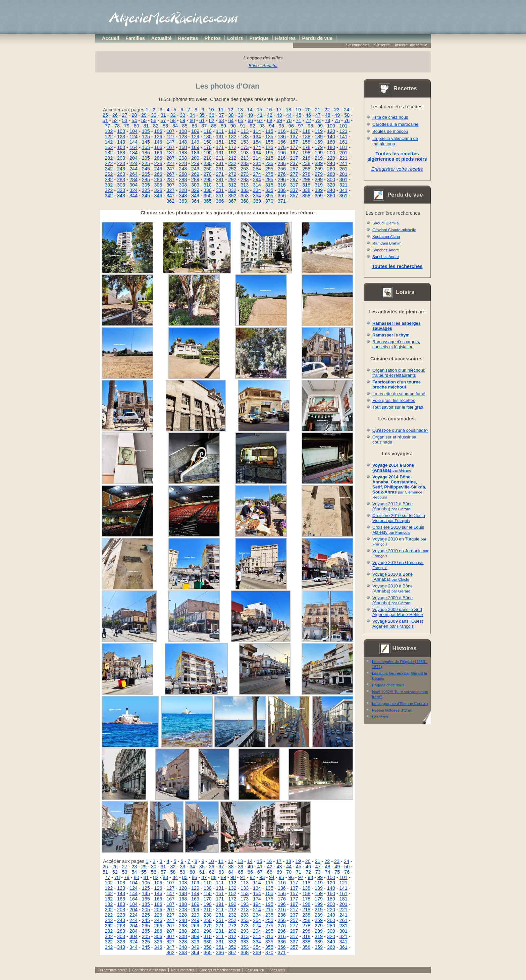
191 (220, 153)
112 (232, 131)
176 (282, 147)
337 (294, 190)
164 (134, 147)
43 (279, 115)
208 (183, 158)
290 (208, 179)
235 (269, 163)
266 (158, 174)
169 (195, 147)
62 (212, 120)
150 (208, 142)
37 (221, 115)
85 (185, 126)
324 (134, 190)
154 (257, 142)
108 (183, 131)
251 (220, 169)
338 (306, 190)
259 (319, 169)
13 (240, 110)
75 (337, 120)
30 (154, 115)
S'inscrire (382, 45)
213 (245, 158)
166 (158, 147)
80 (137, 126)
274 (257, 174)
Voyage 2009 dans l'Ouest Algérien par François (398, 624)
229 (195, 163)
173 (245, 147)
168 (183, 147)
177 (294, 147)
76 (347, 120)
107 (170, 131)
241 (344, 163)
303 (121, 185)
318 (306, 185)
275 (269, 174)
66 (250, 120)
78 (117, 126)
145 (146, 142)
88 (214, 126)
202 (109, 158)
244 (134, 169)
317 (294, 185)
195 (269, 153)
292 (232, 179)
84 (175, 126)
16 (269, 110)
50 (347, 115)
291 (220, 179)
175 (269, 147)
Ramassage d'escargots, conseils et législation (396, 344)
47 (318, 115)
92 (252, 126)
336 (282, 190)
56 (154, 120)
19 (298, 110)
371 (282, 201)
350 (208, 196)
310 (208, 185)
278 (306, 174)
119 (319, 131)
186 (158, 153)
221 (344, 158)
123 (121, 137)
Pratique (259, 38)
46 (308, 115)
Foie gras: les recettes (394, 400)
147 (170, 142)
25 (105, 115)
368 (245, 201)
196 (282, 153)
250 (208, 169)
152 (232, 142)
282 (109, 179)
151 (220, 142)
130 (208, 137)
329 (195, 190)
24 (347, 110)
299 (319, 179)
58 (173, 120)
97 (301, 126)
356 (282, 196)
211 (220, 158)
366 (220, 201)
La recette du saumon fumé (399, 394)
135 (269, 137)
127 (170, 137)
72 (308, 120)
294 (257, 179)
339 (319, 190)
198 (306, 153)
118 (306, 131)
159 (319, 142)
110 (208, 131)
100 (331, 126)
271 (220, 174)
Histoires (285, 38)
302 (109, 185)
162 (109, 147)
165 (146, 147)
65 (241, 120)
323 (121, 190)
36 (212, 115)
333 (245, 190)
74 (328, 120)
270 (208, 174)
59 (182, 120)
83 (165, 126)
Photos (213, 38)
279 (319, 174)
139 (319, 137)
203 (121, 158)
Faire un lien (255, 970)
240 (331, 163)
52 (115, 120)
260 (331, 169)
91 (243, 126)
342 (109, 196)
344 (134, 196)
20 (308, 110)
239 (319, 163)
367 (232, 201)
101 (344, 126)
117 (294, 131)
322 (109, 190)
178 (306, 147)
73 (318, 120)
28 (134, 115)
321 (344, 185)
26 (115, 115)
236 (282, 163)
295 (269, 179)
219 (319, 158)
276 (282, 174)
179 (319, 147)
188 (183, 153)
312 (232, 185)
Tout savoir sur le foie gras (398, 407)
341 (344, 190)
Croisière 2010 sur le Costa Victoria (399, 518)
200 (331, 153)
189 (195, 153)
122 (109, 137)
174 (257, 147)
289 (195, 179)
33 (182, 115)
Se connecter (358, 45)
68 (270, 120)
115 (269, 131)
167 (170, 147)
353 (245, 196)
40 (250, 115)
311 (220, 185)
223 (121, 163)
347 (170, 196)
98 (310, 126)
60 (192, 120)
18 (288, 110)
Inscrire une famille (411, 45)
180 (331, 147)
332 (232, 190)
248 (183, 169)
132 (232, 137)
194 (257, 153)
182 (109, 153)
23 (337, 110)
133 (245, 137)
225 (146, 163)
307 (170, 185)
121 (344, 131)
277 (294, 174)
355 (269, 196)
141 (344, 137)
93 (262, 126)
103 (121, 131)
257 (294, 169)
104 (134, 131)
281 (344, 174)
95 (281, 126)
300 (331, 179)
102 (109, 131)
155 (269, 142)
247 (170, 169)
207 (170, 158)
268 (183, 174)
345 (146, 196)
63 (221, 120)
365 (208, 201)
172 (232, 147)
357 (294, 196)
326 (158, 190)
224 (134, 163)
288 (183, 179)
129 (195, 137)
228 (183, 163)
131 (220, 137)
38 (231, 115)
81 (146, 126)
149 (195, 142)
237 (294, 163)
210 (208, 158)
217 (294, 158)
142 (109, 142)
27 (124, 115)
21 (317, 110)
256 (282, 169)
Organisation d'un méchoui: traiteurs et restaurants (399, 373)
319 (319, 185)
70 (289, 120)
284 (134, 179)
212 (232, 158)
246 (158, 169)
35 (202, 115)
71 (299, 120)
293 (245, 179)
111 (220, 131)
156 (282, 142)
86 (195, 126)
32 (173, 115)
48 (328, 115)
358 (306, 196)
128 (183, 137)
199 (319, 153)
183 (121, 153)
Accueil (111, 38)
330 (208, 190)
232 (232, 163)
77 (107, 126)
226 (158, 163)
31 (163, 115)
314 (257, 185)
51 (105, 120)
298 (306, 179)
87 (204, 126)
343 (121, 196)
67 (260, 120)
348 (183, 196)
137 (294, 137)
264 (134, 174)
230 (208, 163)
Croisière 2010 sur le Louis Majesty (398, 530)
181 (344, 147)
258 (306, 169)
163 (121, 147)
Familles (135, 38)
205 (146, 158)
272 (232, 174)
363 (183, 201)
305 (146, 185)
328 (183, 190)
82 (156, 126)
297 (294, 179)
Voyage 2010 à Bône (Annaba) (392, 577)
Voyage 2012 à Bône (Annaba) (392, 506)
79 (127, 126)
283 (121, 179)
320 (331, 185)
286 (158, 179)
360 (331, 196)
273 (245, 174)
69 (279, 120)
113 (245, 131)
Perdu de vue (317, 38)
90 (233, 126)
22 (327, 110)
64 (231, 120)
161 (344, 142)
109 (195, 131)
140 (331, 137)
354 (257, 196)
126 (158, 137)
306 (158, 185)
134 (257, 137)
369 (257, 201)
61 (202, 120)
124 (134, 137)
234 (257, 163)
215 (269, 158)
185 (146, 153)
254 (257, 169)
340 (331, 190)
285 (146, 179)
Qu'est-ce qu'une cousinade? (400, 430)
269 (195, 174)
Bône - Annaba (263, 66)
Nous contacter (183, 970)
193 (245, 153)
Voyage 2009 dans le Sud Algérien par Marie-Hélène (398, 612)
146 (158, 142)
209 (195, 158)
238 (306, 163)
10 (211, 110)
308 (183, 185)
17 (279, 110)
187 (170, 153)
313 (245, 185)
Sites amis (277, 970)
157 (294, 142)
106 (158, 131)
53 (124, 120)
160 (331, 142)
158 (306, 142)
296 (282, 179)
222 (109, 163)
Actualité (162, 38)
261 (344, 169)
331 (220, 190)
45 (299, 115)
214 (257, 158)
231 (220, 163)
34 (192, 115)
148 (183, 142)
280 (331, 174)
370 (269, 201)
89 (223, 126)
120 (331, 131)
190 (208, 153)
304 (134, 185)
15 (260, 110)
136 (282, 137)
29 (144, 115)
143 (121, 142)
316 (282, 185)
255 (269, 169)
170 (208, 147)
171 (220, 147)
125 (146, 137)
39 (241, 115)
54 (134, 120)
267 (170, 174)
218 (306, 158)
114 (257, 131)
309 (195, 185)
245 (146, 169)
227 (170, 163)
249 (195, 169)
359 (319, 196)
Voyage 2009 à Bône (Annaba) (392, 600)
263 (121, 174)
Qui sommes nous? (112, 970)
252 (232, 169)
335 (269, 190)
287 (170, 179)
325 (146, 190)
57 (163, 120)
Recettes (188, 38)
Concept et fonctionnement (220, 970)
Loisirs (235, 38)
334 (257, 190)
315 (269, 185)
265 (146, 174)
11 (221, 110)
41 (260, 115)
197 (294, 153)
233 (245, 163)
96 (291, 126)
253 (245, 169)
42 (270, 115)
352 (232, 196)
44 (289, 115)
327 (170, 190)
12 (230, 110)
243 (121, 169)
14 (250, 110)
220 (331, 158)
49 (337, 115)
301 (344, 179)
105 (146, 131)
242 (109, 169)
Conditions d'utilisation (149, 970)
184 (134, 153)
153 (245, 142)
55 (144, 120)
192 (232, 153)
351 (220, 196)
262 (109, 174)
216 (282, 158)
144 (134, 142)
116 (282, 131)
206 (158, 158)
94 (272, 126)
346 (158, 196)
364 (195, 201)
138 (306, 137)
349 (195, 196)
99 (320, 126)
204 (134, 158)
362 (170, 201)
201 (344, 153)
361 (344, 196)
